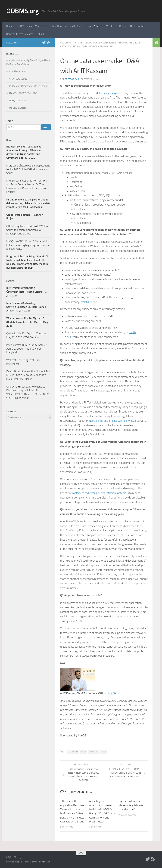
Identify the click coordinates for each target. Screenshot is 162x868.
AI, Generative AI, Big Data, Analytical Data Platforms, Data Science (28, 62)
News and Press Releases (20, 34)
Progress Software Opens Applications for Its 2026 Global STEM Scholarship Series (28, 169)
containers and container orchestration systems (100, 493)
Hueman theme (45, 861)
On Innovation (138, 26)
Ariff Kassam (73, 751)
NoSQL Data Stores (19, 101)
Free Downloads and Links (66, 26)
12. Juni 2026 (27, 292)
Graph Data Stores (18, 79)
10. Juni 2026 (26, 307)
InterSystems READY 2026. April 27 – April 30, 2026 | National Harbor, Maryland (28, 349)
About (41, 34)
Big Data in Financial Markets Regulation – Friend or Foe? (131, 805)
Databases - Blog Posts (118, 43)
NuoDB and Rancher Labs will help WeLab (114, 421)
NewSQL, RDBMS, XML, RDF (23, 93)
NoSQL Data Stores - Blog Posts (93, 46)
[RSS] (49, 43)
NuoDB (112, 693)
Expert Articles (94, 26)
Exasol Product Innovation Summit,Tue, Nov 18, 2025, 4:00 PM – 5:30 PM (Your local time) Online (28, 375)
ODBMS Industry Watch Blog (32, 26)
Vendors (111, 26)
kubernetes (93, 751)
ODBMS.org (23, 11)
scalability (87, 302)
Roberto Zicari (71, 79)
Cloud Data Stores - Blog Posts (80, 43)
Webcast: (12, 360)
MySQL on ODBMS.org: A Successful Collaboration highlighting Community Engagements (28, 245)
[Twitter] (44, 43)
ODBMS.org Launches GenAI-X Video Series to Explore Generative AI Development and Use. (27, 230)
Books (123, 26)
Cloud (84, 751)
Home (9, 26)
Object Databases (18, 108)
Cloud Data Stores (18, 71)
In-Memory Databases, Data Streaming (29, 86)
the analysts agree (110, 93)
